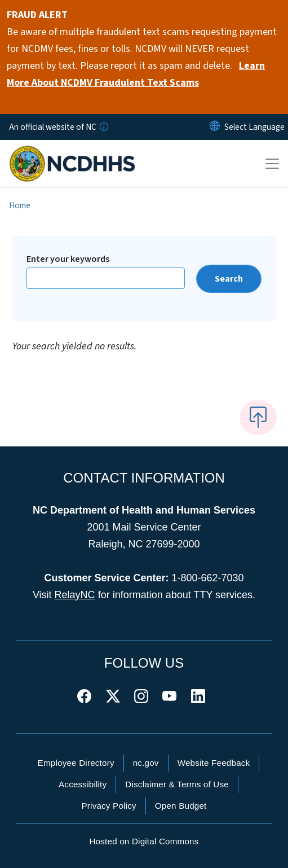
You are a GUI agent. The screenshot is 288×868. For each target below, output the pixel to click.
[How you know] (103, 127)
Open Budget (181, 806)
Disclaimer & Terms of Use (177, 784)
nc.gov (146, 763)
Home (20, 205)
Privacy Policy (108, 806)
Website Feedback (214, 763)
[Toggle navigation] (272, 164)
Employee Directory (76, 763)
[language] (254, 127)
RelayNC (75, 595)
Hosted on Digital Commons (144, 841)
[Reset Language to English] (215, 127)
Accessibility (83, 784)
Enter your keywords (68, 259)
